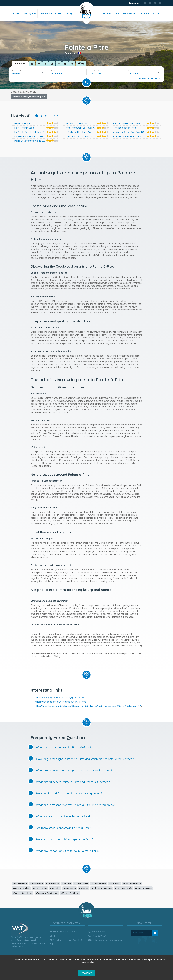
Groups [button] (107, 15)
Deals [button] (117, 15)
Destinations (46, 15)
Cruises (59, 15)
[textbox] (58, 73)
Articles (157, 13)
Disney (69, 13)
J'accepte (86, 973)
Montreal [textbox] (16, 73)
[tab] (20, 63)
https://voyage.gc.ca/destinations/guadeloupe (59, 698)
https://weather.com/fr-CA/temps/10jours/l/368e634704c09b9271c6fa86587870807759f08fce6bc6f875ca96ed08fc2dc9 (97, 706)
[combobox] (28, 73)
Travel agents (29, 15)
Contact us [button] (144, 15)
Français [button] (134, 3)
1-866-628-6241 (98, 936)
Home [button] (16, 15)
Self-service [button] (129, 15)
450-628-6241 (97, 932)
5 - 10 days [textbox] (134, 73)
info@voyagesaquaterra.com (105, 940)
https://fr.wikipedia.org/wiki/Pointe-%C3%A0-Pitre (61, 702)
